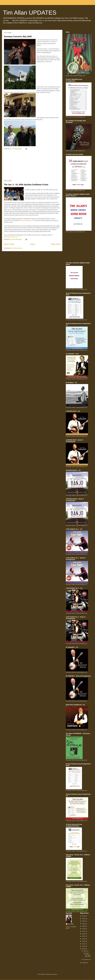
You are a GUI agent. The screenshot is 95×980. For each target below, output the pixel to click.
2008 (84, 963)
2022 (84, 924)
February (86, 959)
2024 (84, 919)
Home (33, 244)
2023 (84, 921)
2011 (84, 944)
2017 (84, 931)
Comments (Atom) (17, 248)
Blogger (55, 974)
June (85, 951)
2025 (84, 916)
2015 (84, 936)
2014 (84, 939)
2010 (84, 946)
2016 (84, 934)
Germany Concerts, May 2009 (18, 36)
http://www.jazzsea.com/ (11, 237)
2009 (84, 949)
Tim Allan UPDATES (30, 13)
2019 (84, 929)
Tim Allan (71, 924)
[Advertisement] (32, 165)
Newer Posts (9, 244)
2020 (84, 926)
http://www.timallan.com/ (26, 221)
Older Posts (56, 244)
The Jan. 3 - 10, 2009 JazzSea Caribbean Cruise (26, 185)
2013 (84, 941)
